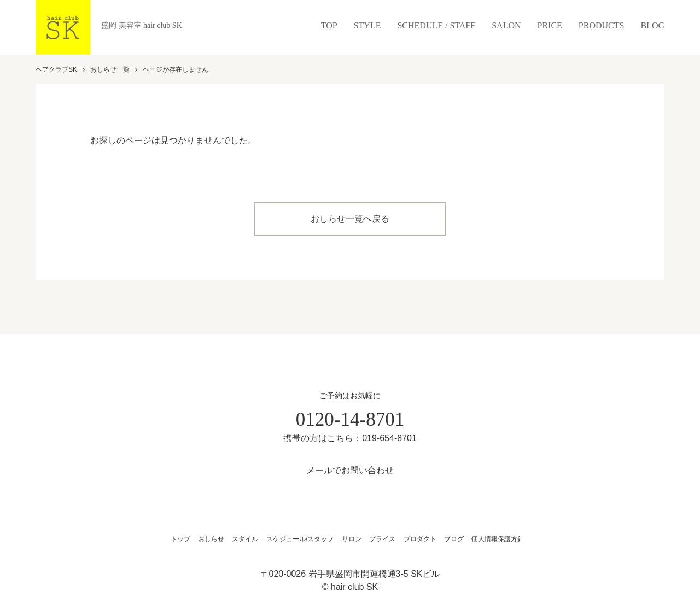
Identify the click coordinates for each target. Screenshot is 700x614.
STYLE (367, 25)
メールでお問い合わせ (350, 469)
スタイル (245, 537)
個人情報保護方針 (498, 537)
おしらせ (211, 537)
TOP (329, 25)
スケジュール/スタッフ (300, 537)
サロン (352, 537)
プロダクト (420, 537)
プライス (382, 537)
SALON (506, 25)
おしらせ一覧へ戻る (350, 218)
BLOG (652, 25)
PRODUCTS (602, 25)
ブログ (454, 537)
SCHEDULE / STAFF (436, 25)
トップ (180, 537)
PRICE (550, 25)
